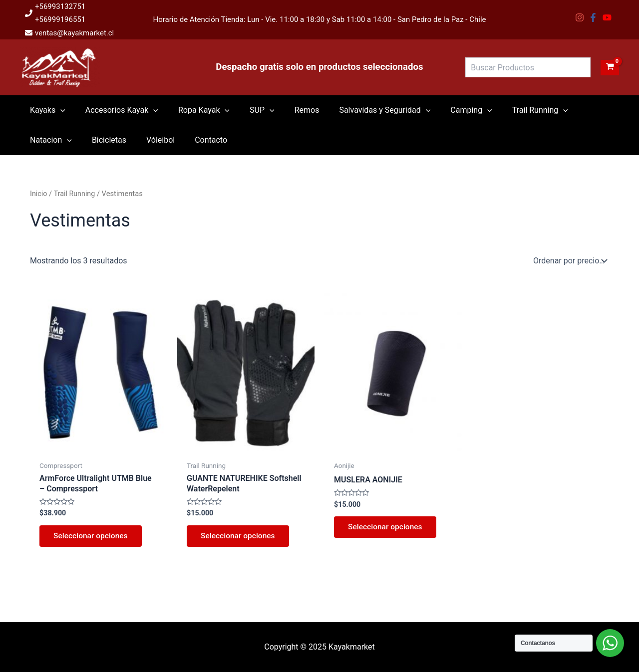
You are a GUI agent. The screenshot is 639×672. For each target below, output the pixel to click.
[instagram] (581, 17)
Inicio (39, 194)
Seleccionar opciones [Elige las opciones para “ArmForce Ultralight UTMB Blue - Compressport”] (93, 537)
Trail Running (76, 194)
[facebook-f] (594, 17)
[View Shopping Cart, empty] (610, 68)
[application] (58, 110)
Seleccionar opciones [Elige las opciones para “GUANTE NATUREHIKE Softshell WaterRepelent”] (240, 537)
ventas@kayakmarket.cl (74, 33)
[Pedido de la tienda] (569, 261)
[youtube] (608, 17)
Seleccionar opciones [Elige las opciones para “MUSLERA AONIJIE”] (387, 528)
